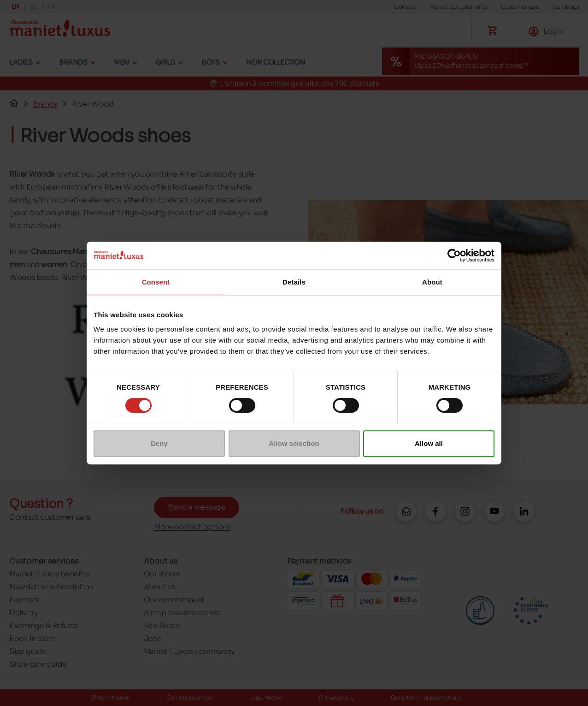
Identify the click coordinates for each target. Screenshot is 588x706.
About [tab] (432, 282)
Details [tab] (294, 282)
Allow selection (294, 443)
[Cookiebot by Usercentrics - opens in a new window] (454, 255)
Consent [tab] (156, 282)
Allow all (429, 443)
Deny (159, 443)
